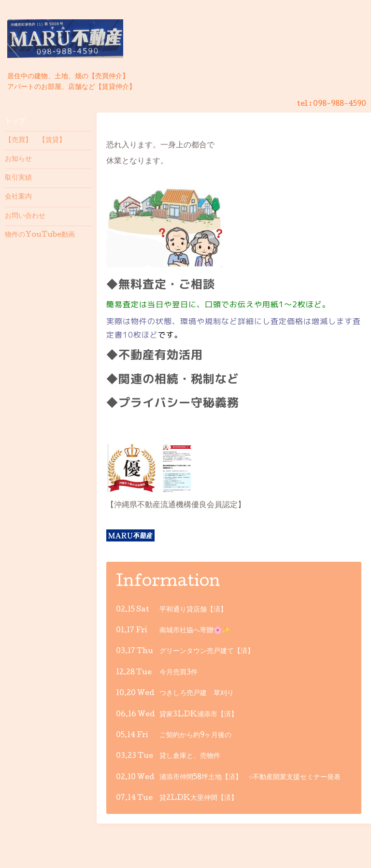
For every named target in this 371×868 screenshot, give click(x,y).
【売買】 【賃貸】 (35, 141)
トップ (15, 122)
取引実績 (18, 178)
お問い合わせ (25, 216)
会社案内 (18, 197)
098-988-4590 (340, 104)
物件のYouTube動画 (40, 235)
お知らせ (18, 159)
